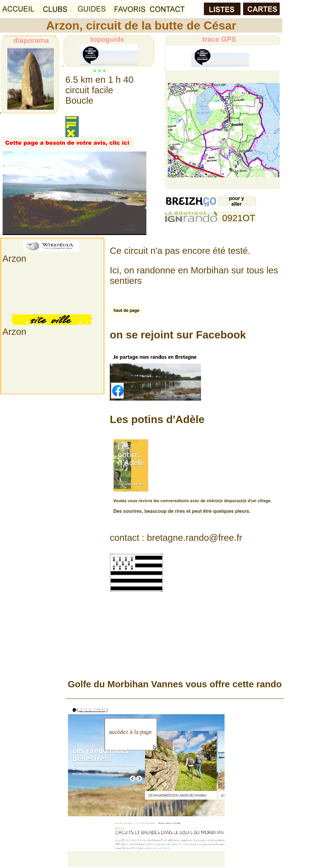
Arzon (14, 258)
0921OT (239, 218)
